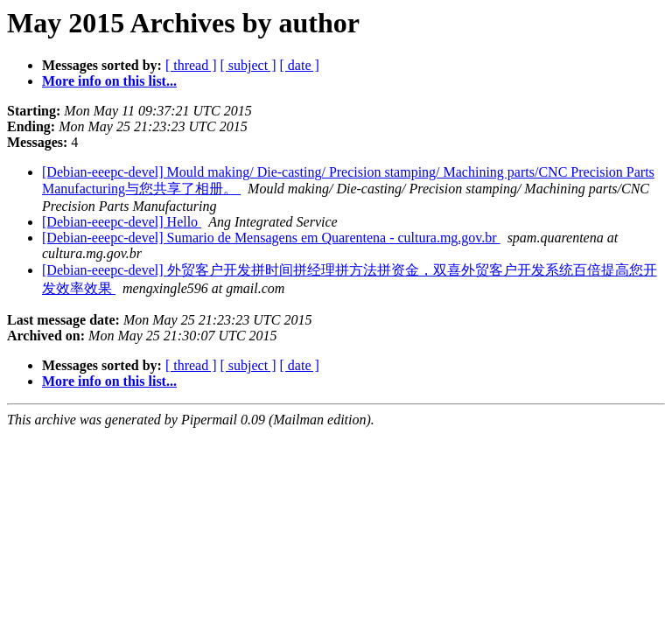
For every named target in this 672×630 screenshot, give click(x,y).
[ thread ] (191, 65)
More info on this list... (109, 81)
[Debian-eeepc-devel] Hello (122, 222)
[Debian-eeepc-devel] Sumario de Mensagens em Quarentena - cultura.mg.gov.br (271, 238)
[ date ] (300, 65)
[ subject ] (248, 65)
